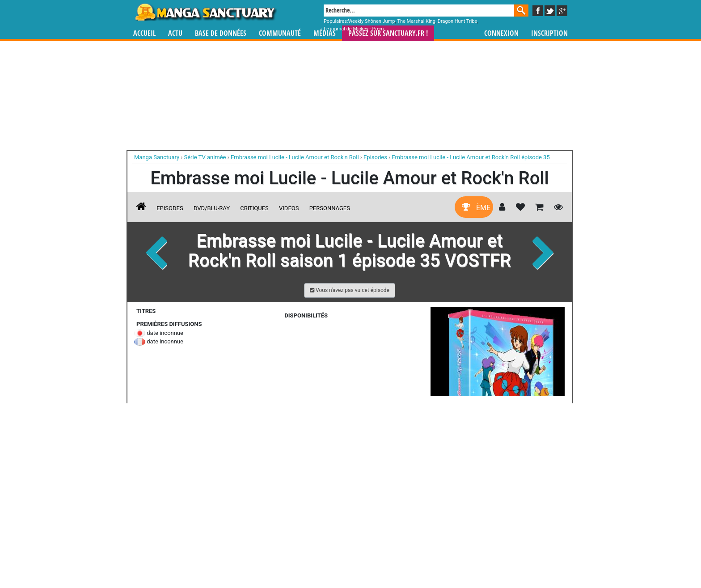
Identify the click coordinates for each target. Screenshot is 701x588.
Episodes (170, 208)
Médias (325, 33)
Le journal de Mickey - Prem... (356, 29)
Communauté (280, 33)
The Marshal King (416, 21)
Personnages (330, 208)
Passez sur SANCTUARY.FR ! (388, 33)
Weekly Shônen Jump (372, 21)
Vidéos (289, 208)
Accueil (144, 33)
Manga (205, 12)
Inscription (549, 33)
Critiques (254, 208)
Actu (175, 33)
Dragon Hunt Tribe (458, 21)
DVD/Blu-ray (212, 208)
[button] (350, 290)
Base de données (221, 33)
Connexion (501, 33)
